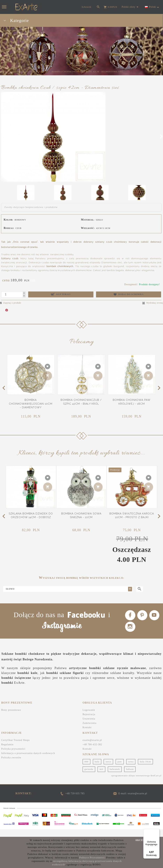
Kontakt (87, 735)
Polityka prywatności (13, 757)
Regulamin (7, 752)
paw (120, 769)
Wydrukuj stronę (153, 303)
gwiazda (89, 777)
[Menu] (157, 831)
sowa (131, 769)
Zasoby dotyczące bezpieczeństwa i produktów (31, 207)
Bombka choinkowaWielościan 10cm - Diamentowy (31, 404)
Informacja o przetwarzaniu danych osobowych (28, 761)
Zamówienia (90, 731)
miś (101, 777)
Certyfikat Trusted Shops (15, 748)
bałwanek (115, 777)
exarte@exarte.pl (92, 748)
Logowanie (89, 718)
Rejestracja (89, 722)
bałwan (130, 777)
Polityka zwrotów (11, 765)
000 (87, 769)
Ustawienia (89, 726)
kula (97, 769)
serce (108, 769)
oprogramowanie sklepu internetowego (130, 783)
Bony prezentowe (11, 718)
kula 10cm (145, 769)
